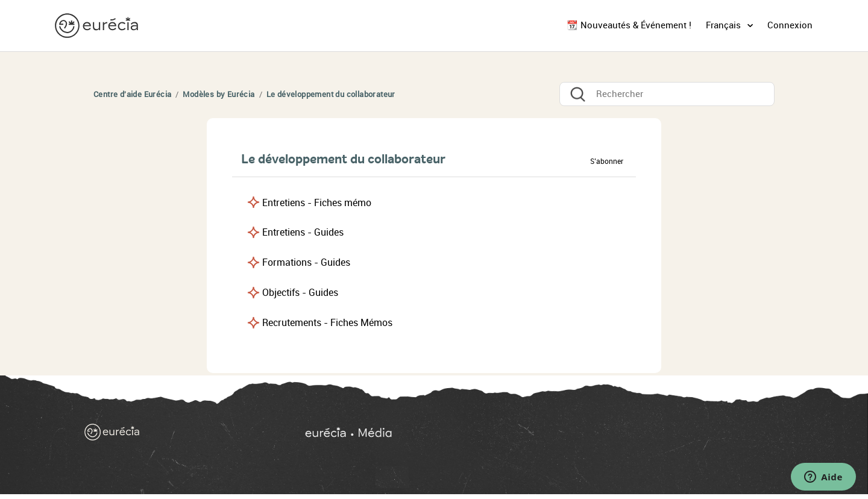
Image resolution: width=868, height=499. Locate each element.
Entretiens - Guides (303, 232)
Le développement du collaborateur (331, 94)
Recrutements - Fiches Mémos (327, 323)
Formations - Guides (306, 262)
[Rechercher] (667, 94)
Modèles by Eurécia (219, 94)
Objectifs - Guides (300, 293)
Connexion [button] (790, 25)
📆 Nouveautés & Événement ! (629, 25)
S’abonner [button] (607, 162)
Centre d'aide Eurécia (132, 94)
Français (725, 25)
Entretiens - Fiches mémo (317, 203)
